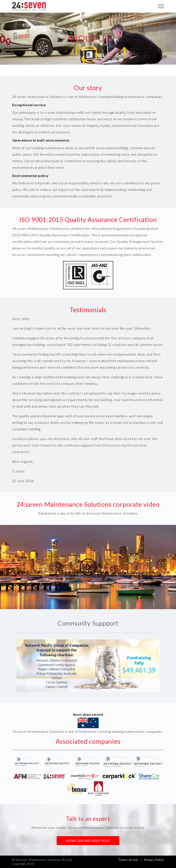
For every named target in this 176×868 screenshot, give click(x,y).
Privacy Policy (154, 860)
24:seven (29, 6)
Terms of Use (128, 860)
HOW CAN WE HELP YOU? (88, 841)
